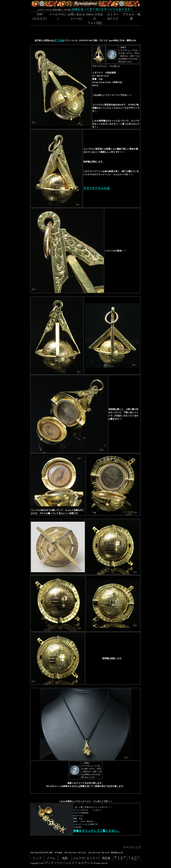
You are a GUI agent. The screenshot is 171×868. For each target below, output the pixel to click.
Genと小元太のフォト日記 (95, 19)
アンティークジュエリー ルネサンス (69, 863)
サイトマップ (120, 858)
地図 (65, 858)
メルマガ (79, 858)
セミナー (92, 858)
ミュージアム (134, 858)
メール (58, 40)
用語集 (106, 858)
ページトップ (132, 847)
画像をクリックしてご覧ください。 (97, 831)
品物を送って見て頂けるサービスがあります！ (103, 9)
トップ (37, 858)
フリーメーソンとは (96, 188)
